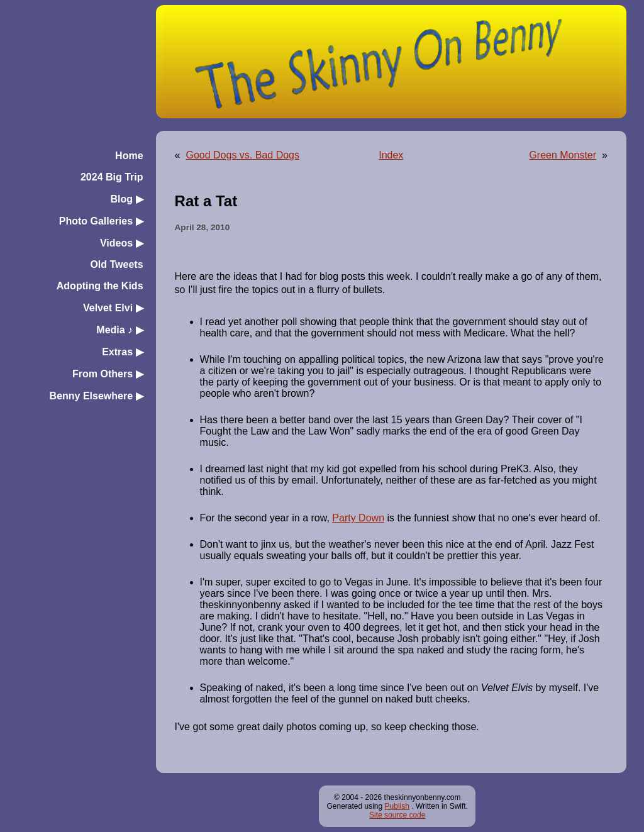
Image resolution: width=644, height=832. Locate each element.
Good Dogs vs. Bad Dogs (242, 155)
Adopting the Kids (100, 286)
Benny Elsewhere (97, 396)
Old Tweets (116, 264)
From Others (108, 374)
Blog (127, 199)
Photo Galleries (101, 221)
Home (129, 156)
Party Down (358, 518)
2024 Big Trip (112, 177)
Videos (122, 243)
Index (391, 155)
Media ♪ (119, 330)
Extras (122, 352)
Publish (397, 806)
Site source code (397, 815)
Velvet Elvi (113, 308)
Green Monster (563, 155)
